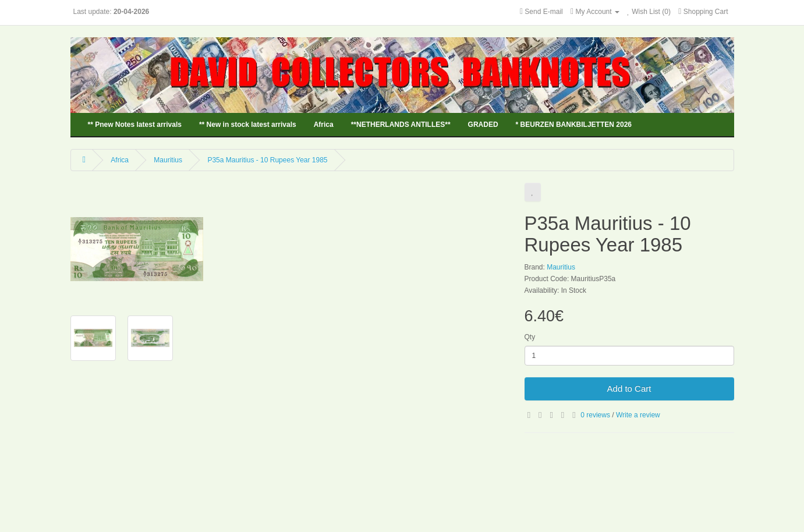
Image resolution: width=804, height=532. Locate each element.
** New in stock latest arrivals (248, 125)
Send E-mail (543, 12)
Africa (324, 125)
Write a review (638, 415)
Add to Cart (629, 389)
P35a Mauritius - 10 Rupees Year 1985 (267, 160)
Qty (530, 337)
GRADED (483, 125)
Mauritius (168, 160)
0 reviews (595, 415)
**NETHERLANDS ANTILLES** (401, 125)
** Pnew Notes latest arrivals (135, 125)
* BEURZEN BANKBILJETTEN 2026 (574, 125)
